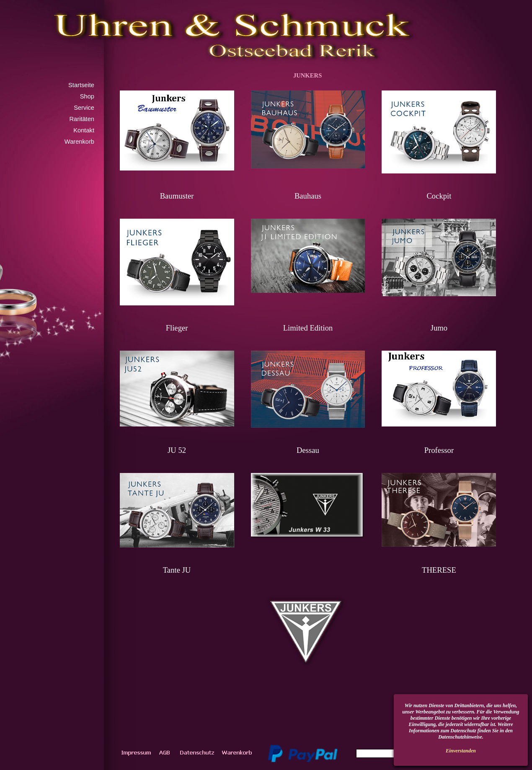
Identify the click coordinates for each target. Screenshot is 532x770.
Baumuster (177, 196)
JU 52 (177, 450)
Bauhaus (308, 196)
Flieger (177, 328)
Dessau (308, 450)
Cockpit (439, 196)
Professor (439, 450)
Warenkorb (79, 142)
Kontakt (84, 130)
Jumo (439, 328)
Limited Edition (308, 328)
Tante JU (177, 570)
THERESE (439, 570)
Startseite (81, 85)
